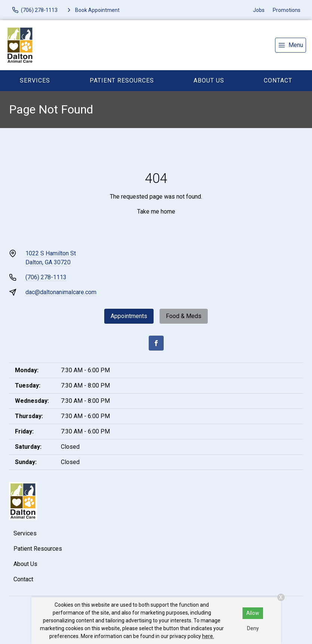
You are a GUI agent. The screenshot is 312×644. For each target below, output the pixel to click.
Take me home (156, 211)
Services (35, 80)
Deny (253, 628)
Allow (253, 613)
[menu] (291, 45)
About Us (209, 80)
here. (208, 636)
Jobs (259, 10)
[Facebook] (156, 343)
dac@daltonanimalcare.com (61, 292)
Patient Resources (122, 80)
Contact (278, 80)
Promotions (287, 10)
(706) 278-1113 (46, 277)
